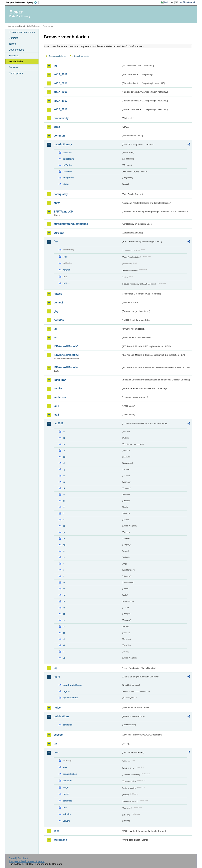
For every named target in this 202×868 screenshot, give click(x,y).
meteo (66, 794)
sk (64, 645)
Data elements (17, 50)
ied (56, 337)
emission (67, 781)
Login (167, 2)
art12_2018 (61, 83)
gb (64, 526)
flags (65, 256)
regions (67, 691)
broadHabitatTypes (72, 685)
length (66, 787)
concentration (70, 774)
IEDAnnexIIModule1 (66, 346)
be (64, 451)
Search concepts (81, 56)
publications (61, 716)
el (64, 501)
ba (64, 444)
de (64, 482)
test (56, 744)
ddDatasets (69, 159)
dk (64, 488)
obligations (68, 178)
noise (57, 708)
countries (68, 725)
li (63, 570)
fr (64, 520)
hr (64, 539)
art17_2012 (61, 101)
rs (64, 626)
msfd (57, 677)
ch (64, 463)
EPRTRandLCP (63, 212)
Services (13, 67)
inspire (58, 388)
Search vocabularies (57, 56)
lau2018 (59, 423)
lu (64, 582)
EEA (22, 2)
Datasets (14, 38)
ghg (56, 311)
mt (64, 595)
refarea (66, 270)
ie (64, 551)
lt (63, 576)
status (66, 184)
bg (64, 457)
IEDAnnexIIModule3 (66, 355)
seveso (58, 735)
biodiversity (61, 118)
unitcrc (66, 283)
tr (64, 652)
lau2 (56, 415)
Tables (12, 44)
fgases (58, 294)
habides (59, 320)
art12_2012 (61, 74)
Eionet (22, 26)
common (59, 136)
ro (64, 620)
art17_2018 (61, 109)
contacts (67, 153)
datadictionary (63, 144)
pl (64, 608)
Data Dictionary (34, 26)
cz (64, 476)
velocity (67, 814)
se (64, 633)
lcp (56, 668)
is (64, 557)
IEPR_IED (60, 380)
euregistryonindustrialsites (71, 224)
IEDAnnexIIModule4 (66, 367)
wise (57, 831)
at (64, 438)
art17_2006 (61, 92)
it (63, 564)
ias (55, 329)
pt (64, 614)
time (65, 808)
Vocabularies (16, 62)
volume (67, 821)
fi (63, 513)
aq (55, 66)
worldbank (60, 840)
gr (64, 532)
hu (64, 545)
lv (64, 589)
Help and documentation (22, 32)
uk (64, 658)
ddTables (67, 165)
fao (56, 242)
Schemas (14, 56)
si (64, 639)
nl (64, 601)
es (64, 507)
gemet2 (58, 303)
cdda (57, 127)
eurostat (59, 233)
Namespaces (16, 73)
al (64, 432)
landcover (60, 397)
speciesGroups (70, 698)
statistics (67, 801)
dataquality (61, 194)
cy (64, 469)
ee (64, 494)
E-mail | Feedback (18, 858)
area (65, 767)
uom (56, 752)
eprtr (57, 203)
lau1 (56, 406)
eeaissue (67, 172)
